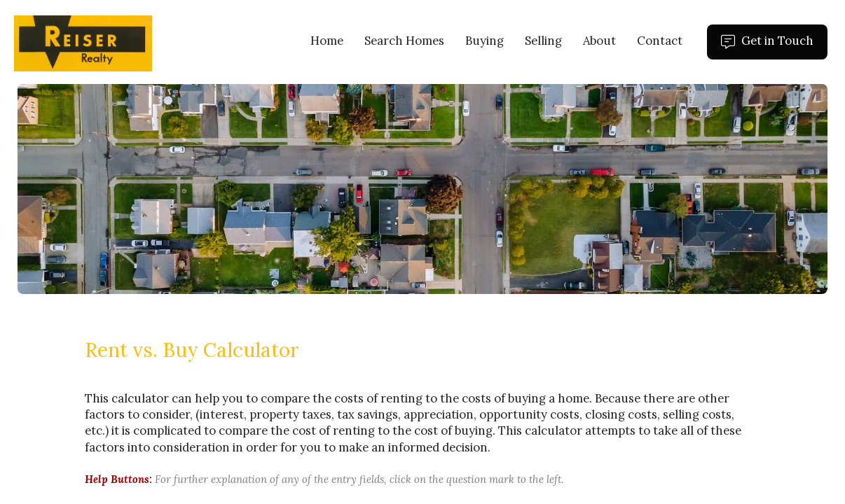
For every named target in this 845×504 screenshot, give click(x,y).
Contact (660, 41)
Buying (485, 41)
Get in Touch (774, 46)
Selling (543, 41)
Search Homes (404, 41)
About (599, 41)
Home (327, 41)
